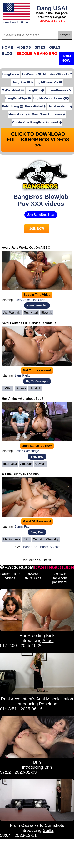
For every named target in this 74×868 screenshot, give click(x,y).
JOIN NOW (37, 229)
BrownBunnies (59, 90)
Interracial (10, 464)
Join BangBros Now (41, 215)
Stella (48, 830)
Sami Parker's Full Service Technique (29, 323)
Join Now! (66, 58)
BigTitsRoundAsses (51, 98)
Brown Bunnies (37, 306)
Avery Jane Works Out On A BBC (26, 248)
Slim (26, 539)
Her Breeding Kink (37, 635)
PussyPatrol (35, 106)
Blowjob (47, 313)
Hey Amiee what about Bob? (23, 399)
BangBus (11, 74)
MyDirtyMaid (13, 90)
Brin (37, 762)
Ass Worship (12, 313)
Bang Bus (37, 457)
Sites (40, 47)
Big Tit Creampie (37, 381)
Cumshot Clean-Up (46, 539)
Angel (48, 640)
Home (7, 47)
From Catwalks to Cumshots (37, 825)
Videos (24, 47)
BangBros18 (23, 82)
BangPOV (35, 90)
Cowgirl (40, 464)
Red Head (31, 313)
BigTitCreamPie (49, 82)
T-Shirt (8, 388)
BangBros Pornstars (49, 114)
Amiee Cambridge (27, 451)
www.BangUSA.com (17, 22)
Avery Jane (22, 300)
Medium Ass (12, 539)
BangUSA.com (50, 547)
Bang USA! (52, 8)
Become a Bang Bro (53, 21)
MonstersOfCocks (57, 74)
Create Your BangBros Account (37, 122)
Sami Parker (23, 376)
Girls (55, 47)
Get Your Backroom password (59, 578)
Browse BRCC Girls (33, 576)
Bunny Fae (22, 527)
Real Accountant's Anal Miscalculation (37, 699)
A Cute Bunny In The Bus (20, 474)
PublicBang (13, 106)
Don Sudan (39, 300)
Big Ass (21, 388)
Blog (7, 54)
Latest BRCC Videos (10, 576)
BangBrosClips (18, 98)
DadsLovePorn (60, 106)
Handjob (35, 388)
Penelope (48, 704)
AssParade (31, 74)
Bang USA (30, 547)
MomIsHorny (19, 114)
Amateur (26, 464)
